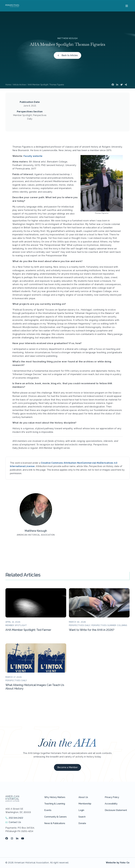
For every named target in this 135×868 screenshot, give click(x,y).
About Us (83, 797)
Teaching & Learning (55, 804)
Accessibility (111, 804)
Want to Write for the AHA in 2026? (92, 630)
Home (8, 85)
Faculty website (33, 156)
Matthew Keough (68, 38)
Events (48, 810)
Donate (82, 823)
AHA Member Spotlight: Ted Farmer (28, 630)
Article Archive (19, 85)
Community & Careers (55, 817)
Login (81, 810)
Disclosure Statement (116, 810)
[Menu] (126, 6)
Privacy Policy (112, 797)
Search (82, 817)
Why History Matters (55, 797)
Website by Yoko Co (118, 863)
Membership (85, 804)
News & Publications (55, 823)
